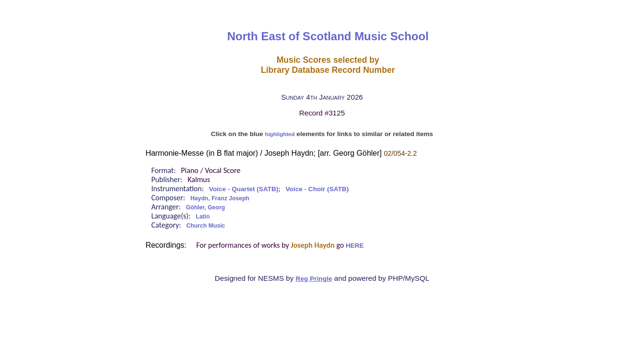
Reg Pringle (314, 279)
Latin (203, 217)
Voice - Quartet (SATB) (244, 189)
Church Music (206, 226)
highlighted (280, 134)
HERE (355, 246)
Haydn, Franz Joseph (220, 198)
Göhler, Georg (206, 207)
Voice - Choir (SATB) (317, 189)
